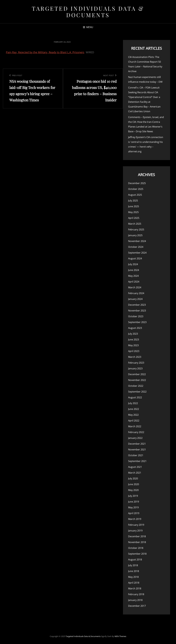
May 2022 (133, 415)
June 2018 (134, 571)
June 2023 (134, 340)
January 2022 (135, 438)
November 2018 (137, 542)
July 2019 (133, 496)
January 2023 (135, 368)
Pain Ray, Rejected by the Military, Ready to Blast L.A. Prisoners (45, 52)
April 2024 (134, 282)
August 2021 (135, 467)
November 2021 (137, 450)
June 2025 (134, 206)
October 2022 (136, 386)
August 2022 (135, 397)
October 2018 (136, 548)
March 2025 (135, 224)
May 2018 (133, 577)
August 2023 (135, 328)
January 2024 (135, 299)
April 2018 (134, 583)
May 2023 (133, 345)
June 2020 (134, 484)
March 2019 (135, 519)
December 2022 (137, 374)
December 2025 (137, 183)
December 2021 (137, 444)
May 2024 (133, 276)
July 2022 (133, 403)
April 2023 (134, 351)
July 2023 (133, 334)
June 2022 (134, 409)
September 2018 (137, 554)
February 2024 (136, 293)
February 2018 (136, 594)
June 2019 (134, 502)
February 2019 (136, 525)
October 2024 (136, 247)
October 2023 (136, 316)
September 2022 (137, 392)
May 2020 (133, 490)
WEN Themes (120, 636)
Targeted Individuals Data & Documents (88, 12)
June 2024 (134, 270)
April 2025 (134, 218)
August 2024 (135, 258)
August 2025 (135, 195)
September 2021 (137, 461)
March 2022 (135, 426)
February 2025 (136, 230)
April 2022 (134, 421)
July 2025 (133, 201)
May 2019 (133, 507)
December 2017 (137, 606)
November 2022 (137, 380)
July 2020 (133, 478)
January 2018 (135, 600)
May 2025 (133, 212)
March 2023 (135, 357)
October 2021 (136, 455)
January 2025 (135, 235)
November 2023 (137, 311)
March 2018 (135, 588)
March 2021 (135, 473)
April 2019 (134, 513)
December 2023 (137, 305)
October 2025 (136, 189)
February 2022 (136, 432)
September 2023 (137, 322)
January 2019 (135, 531)
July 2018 (133, 565)
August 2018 (135, 560)
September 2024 (137, 253)
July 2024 (133, 264)
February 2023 (136, 363)
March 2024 (135, 287)
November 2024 (137, 241)
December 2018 (137, 536)
